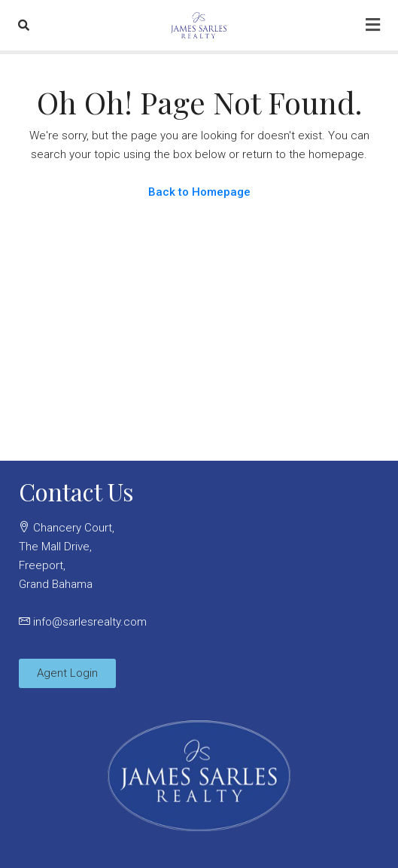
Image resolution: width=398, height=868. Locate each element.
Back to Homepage (199, 192)
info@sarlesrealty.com (90, 622)
